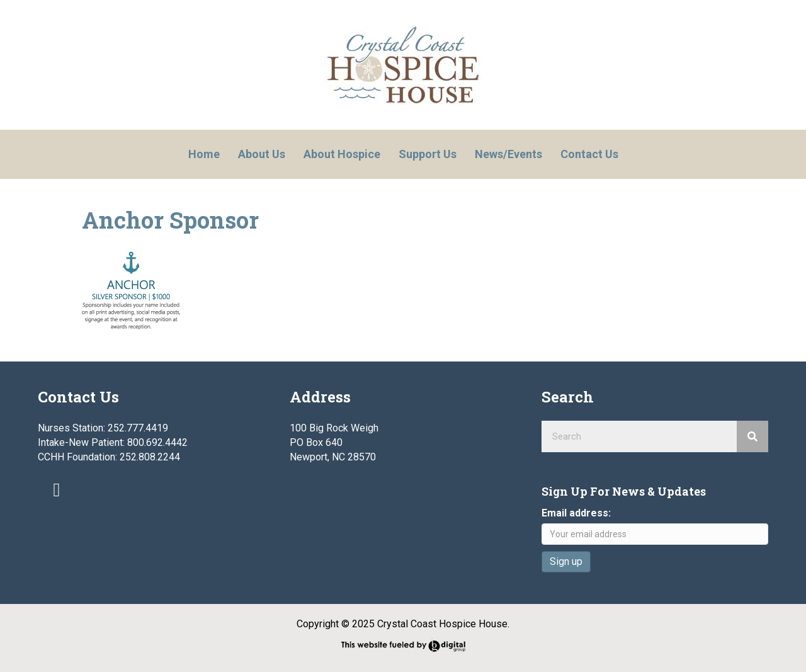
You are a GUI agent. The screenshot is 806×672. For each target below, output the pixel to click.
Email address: (576, 513)
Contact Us (589, 154)
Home (204, 154)
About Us (262, 154)
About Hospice (342, 154)
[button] (57, 490)
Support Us (428, 154)
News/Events (508, 154)
